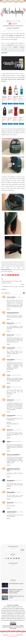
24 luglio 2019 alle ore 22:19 (14, 498)
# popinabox (14, 24)
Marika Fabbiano (12, 498)
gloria (9, 378)
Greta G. (10, 391)
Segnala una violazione (13, 610)
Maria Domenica (12, 362)
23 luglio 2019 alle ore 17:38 (15, 461)
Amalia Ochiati (11, 326)
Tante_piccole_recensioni (14, 460)
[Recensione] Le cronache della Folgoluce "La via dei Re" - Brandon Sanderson (16, 597)
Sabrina (10, 447)
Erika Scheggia (11, 404)
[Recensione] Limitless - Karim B (16, 589)
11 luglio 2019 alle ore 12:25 (14, 298)
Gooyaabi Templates (13, 642)
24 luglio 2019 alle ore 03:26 (15, 476)
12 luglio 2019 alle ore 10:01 (14, 422)
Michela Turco (11, 338)
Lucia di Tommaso (12, 297)
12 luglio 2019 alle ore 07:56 (15, 379)
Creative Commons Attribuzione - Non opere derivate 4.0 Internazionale (13, 632)
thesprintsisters (12, 421)
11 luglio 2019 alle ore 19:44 (14, 351)
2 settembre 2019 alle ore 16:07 (14, 518)
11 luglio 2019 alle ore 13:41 (14, 315)
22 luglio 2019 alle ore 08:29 (15, 448)
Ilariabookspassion (13, 517)
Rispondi (9, 311)
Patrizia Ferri (11, 508)
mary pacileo (11, 435)
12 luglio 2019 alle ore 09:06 (15, 392)
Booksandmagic (12, 486)
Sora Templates (12, 640)
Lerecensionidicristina (14, 314)
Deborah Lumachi (12, 351)
